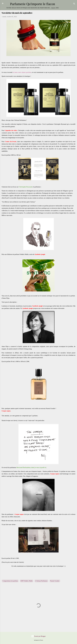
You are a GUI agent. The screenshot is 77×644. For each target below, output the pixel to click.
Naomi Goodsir (55, 581)
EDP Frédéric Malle (27, 581)
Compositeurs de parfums (10, 581)
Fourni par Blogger (39, 636)
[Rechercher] (74, 4)
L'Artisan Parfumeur (41, 581)
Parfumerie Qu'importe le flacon (32, 4)
